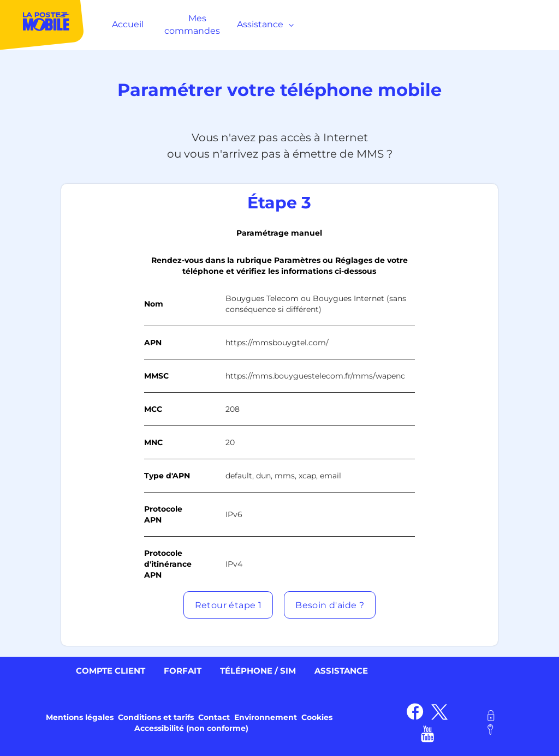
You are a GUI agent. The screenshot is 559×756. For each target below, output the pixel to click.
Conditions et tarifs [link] (156, 717)
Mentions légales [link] (80, 717)
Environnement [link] (266, 717)
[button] (228, 605)
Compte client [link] (111, 671)
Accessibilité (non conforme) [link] (191, 728)
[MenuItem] (42, 24)
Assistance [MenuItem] (263, 24)
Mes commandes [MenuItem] (192, 25)
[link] (415, 712)
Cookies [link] (317, 717)
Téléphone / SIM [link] (258, 671)
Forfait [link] (183, 671)
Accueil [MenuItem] (128, 24)
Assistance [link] (341, 671)
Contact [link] (214, 717)
